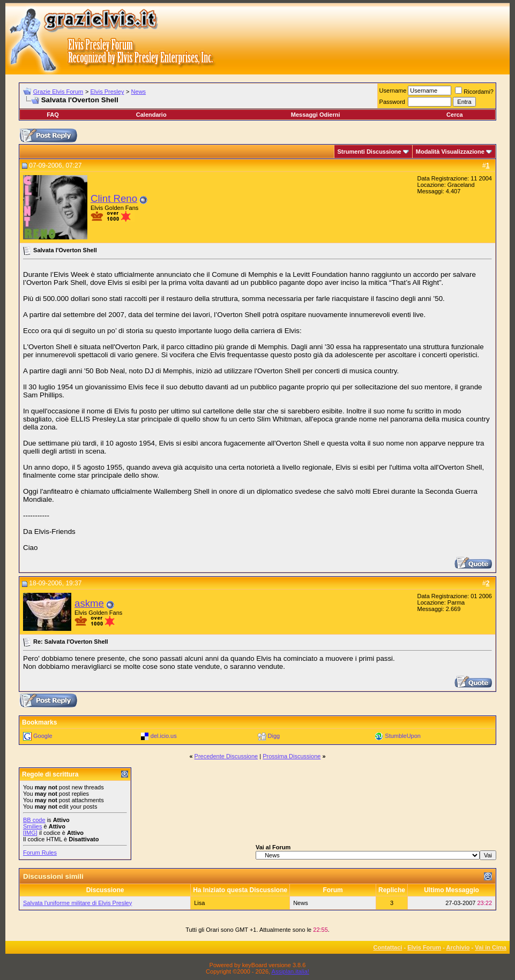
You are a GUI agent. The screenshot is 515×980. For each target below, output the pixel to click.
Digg (274, 736)
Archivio (458, 947)
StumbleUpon (403, 736)
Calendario (151, 115)
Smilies (32, 826)
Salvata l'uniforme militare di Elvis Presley (77, 903)
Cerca (455, 115)
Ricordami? (474, 92)
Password (392, 102)
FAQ (53, 115)
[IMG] (30, 833)
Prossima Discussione (292, 756)
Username (393, 91)
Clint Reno (114, 198)
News (139, 92)
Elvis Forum (424, 947)
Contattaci (388, 947)
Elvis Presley (107, 92)
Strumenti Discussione (370, 152)
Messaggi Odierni (316, 115)
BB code (34, 820)
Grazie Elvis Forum (58, 92)
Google (43, 736)
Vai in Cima (491, 947)
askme (89, 603)
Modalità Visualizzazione (450, 152)
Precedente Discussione (226, 756)
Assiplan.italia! (290, 971)
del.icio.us (164, 736)
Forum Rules (40, 853)
